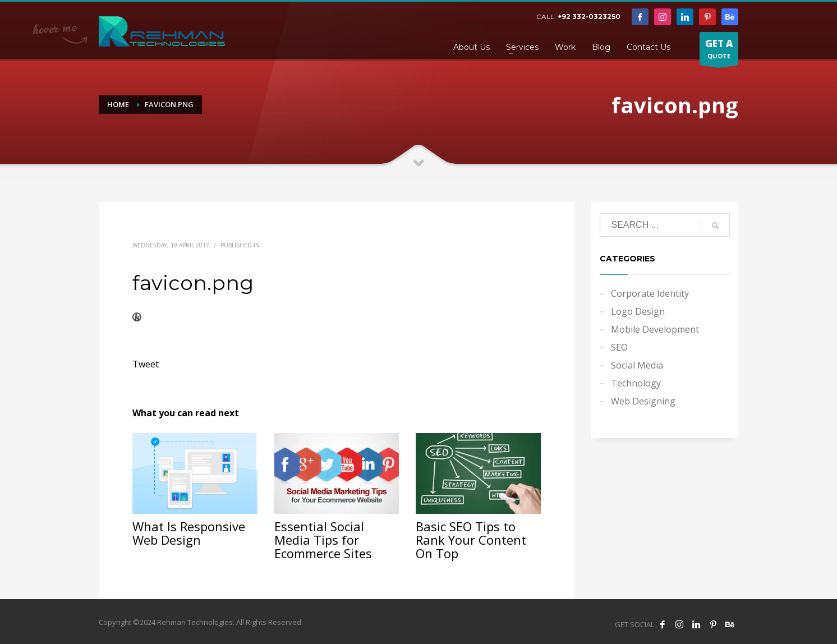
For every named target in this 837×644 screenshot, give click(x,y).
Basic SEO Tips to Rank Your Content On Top (471, 540)
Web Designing (643, 401)
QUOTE (719, 51)
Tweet (146, 364)
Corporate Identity (650, 293)
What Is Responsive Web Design (189, 533)
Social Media (637, 365)
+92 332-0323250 (589, 17)
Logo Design (638, 311)
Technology (636, 383)
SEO (619, 347)
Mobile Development (655, 329)
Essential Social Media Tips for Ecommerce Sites (323, 540)
